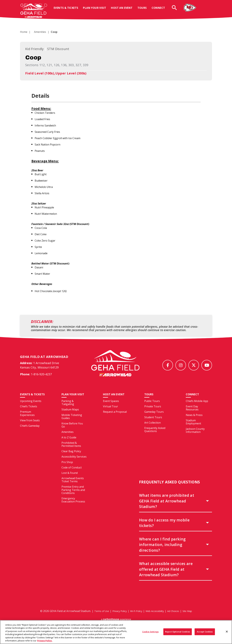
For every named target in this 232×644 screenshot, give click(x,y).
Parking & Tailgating (68, 409)
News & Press (194, 421)
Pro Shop (67, 468)
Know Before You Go (72, 431)
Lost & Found (70, 479)
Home (24, 32)
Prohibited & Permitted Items (71, 450)
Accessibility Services (74, 463)
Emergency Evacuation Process (73, 506)
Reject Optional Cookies (178, 633)
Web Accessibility (156, 617)
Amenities (38, 32)
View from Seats (30, 430)
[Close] (227, 633)
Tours (145, 10)
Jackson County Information (195, 436)
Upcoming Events (31, 410)
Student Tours (153, 423)
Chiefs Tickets (29, 416)
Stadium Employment (193, 428)
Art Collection (153, 428)
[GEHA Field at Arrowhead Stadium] (115, 366)
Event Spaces (111, 407)
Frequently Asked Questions (155, 436)
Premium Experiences (27, 423)
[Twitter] (194, 365)
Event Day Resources (192, 414)
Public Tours (152, 407)
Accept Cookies (205, 633)
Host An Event (124, 10)
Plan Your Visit (97, 10)
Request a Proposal (115, 418)
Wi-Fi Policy (136, 617)
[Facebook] (168, 365)
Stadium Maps (70, 415)
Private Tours (153, 412)
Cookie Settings (150, 633)
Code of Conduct (72, 473)
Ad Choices (176, 617)
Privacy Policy (117, 617)
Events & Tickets (68, 10)
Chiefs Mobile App (197, 407)
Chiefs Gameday (30, 435)
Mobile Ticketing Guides (72, 422)
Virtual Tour (110, 412)
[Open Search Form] (177, 10)
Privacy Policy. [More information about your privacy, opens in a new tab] (45, 642)
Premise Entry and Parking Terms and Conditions (73, 496)
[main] (116, 178)
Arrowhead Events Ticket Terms (73, 486)
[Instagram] (181, 365)
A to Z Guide (69, 443)
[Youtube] (207, 365)
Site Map (192, 617)
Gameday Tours (154, 418)
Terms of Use (97, 617)
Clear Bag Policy (71, 457)
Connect (161, 10)
